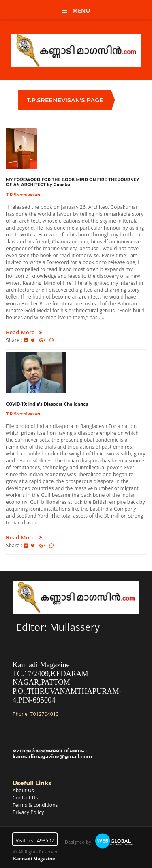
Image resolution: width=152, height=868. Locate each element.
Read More (24, 332)
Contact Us (25, 798)
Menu (76, 10)
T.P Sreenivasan (23, 195)
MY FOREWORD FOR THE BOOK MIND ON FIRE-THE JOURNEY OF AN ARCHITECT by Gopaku (73, 182)
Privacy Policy (28, 812)
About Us (23, 790)
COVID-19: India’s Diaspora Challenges (47, 404)
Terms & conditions (35, 805)
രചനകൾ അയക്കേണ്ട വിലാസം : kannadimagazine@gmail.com (52, 753)
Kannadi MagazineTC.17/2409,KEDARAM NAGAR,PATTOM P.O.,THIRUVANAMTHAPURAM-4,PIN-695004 (67, 682)
